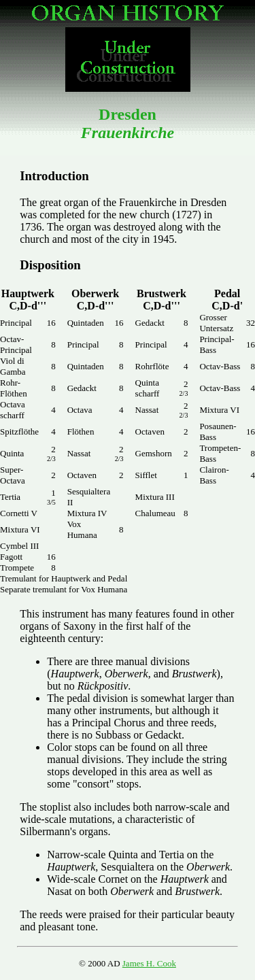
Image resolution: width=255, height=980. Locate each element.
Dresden (128, 123)
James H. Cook (149, 963)
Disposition (50, 265)
